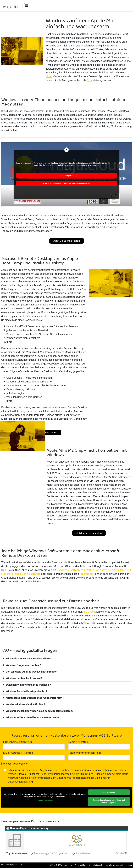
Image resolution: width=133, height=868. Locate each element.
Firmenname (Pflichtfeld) (34, 745)
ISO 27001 (89, 612)
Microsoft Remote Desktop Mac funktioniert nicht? (35, 698)
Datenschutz (18, 865)
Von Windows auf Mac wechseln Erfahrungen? (32, 672)
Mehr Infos (121, 853)
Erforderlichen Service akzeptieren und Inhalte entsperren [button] (67, 183)
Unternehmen (30, 616)
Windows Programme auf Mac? (24, 665)
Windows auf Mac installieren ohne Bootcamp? (32, 717)
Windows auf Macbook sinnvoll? (24, 678)
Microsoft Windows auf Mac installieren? (29, 659)
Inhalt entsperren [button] (66, 176)
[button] (66, 659)
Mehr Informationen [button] (66, 170)
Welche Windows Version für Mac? (26, 704)
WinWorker (87, 570)
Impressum (6, 865)
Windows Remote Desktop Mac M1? (26, 691)
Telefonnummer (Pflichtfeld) (99, 756)
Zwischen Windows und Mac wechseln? (28, 685)
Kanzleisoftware (31, 574)
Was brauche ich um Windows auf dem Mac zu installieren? (40, 711)
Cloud (49, 76)
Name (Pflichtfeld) (99, 745)
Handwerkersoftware (69, 570)
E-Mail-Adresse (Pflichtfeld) (34, 756)
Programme (86, 574)
